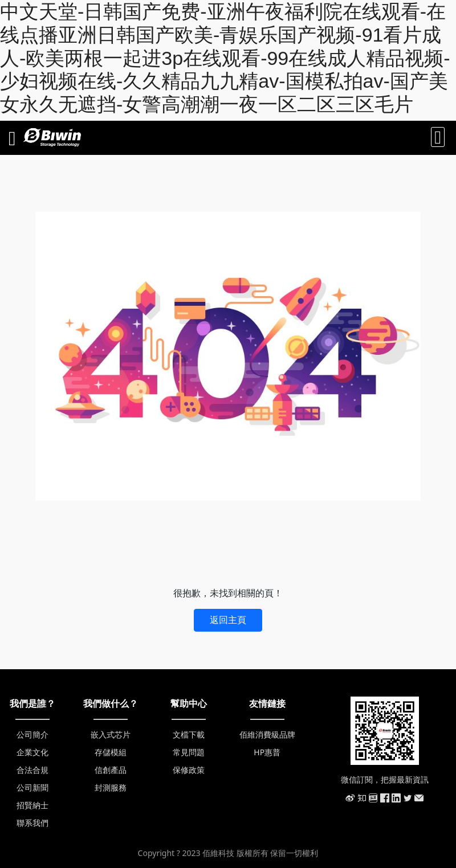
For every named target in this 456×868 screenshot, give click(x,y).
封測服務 (111, 787)
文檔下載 (189, 734)
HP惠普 (267, 752)
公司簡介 (32, 734)
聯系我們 (32, 823)
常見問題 (189, 752)
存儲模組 (111, 752)
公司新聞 (32, 787)
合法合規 (32, 770)
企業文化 (32, 752)
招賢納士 (32, 805)
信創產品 (111, 770)
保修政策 (189, 770)
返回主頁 (228, 620)
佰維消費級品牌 (267, 734)
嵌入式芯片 (111, 734)
